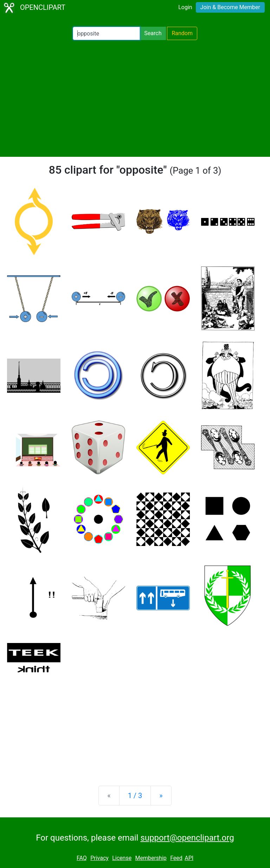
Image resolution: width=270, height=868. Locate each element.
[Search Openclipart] (106, 33)
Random (182, 33)
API (189, 858)
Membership (151, 858)
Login (185, 7)
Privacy (99, 858)
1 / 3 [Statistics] (135, 796)
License (122, 858)
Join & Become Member (230, 7)
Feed (176, 858)
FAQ (82, 858)
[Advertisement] (135, 98)
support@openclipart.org (187, 838)
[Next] (161, 796)
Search (153, 33)
